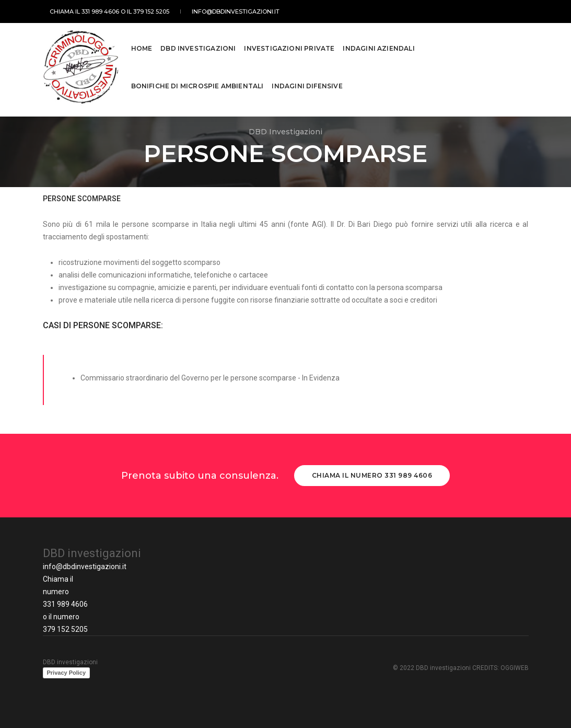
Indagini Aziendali (378, 43)
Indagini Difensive (307, 81)
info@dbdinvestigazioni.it (218, 11)
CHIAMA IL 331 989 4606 (78, 11)
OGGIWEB (515, 668)
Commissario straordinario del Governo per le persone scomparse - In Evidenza (210, 378)
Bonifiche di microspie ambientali (197, 81)
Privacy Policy (67, 673)
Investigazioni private (289, 43)
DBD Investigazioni (198, 43)
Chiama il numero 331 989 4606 (372, 475)
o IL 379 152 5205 (138, 11)
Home (142, 43)
